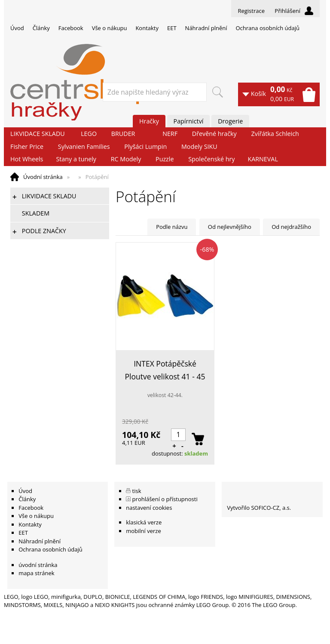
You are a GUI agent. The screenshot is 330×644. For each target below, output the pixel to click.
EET (172, 28)
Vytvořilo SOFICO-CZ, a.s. (259, 508)
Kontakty (147, 28)
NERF (170, 134)
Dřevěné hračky (214, 134)
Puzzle (165, 159)
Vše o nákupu (110, 28)
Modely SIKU (199, 146)
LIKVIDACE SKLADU (38, 134)
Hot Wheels (27, 159)
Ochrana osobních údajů (267, 28)
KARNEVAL (263, 159)
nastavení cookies (149, 508)
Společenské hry (211, 159)
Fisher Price (27, 146)
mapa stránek (36, 573)
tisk (137, 491)
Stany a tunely (76, 159)
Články (41, 28)
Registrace (251, 11)
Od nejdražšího (291, 227)
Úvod (17, 28)
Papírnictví (189, 121)
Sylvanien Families (84, 146)
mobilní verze (144, 531)
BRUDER (123, 134)
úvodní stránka (38, 565)
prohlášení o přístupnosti (165, 499)
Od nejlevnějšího (230, 227)
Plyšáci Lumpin (145, 146)
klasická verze (144, 522)
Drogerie (230, 121)
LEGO (89, 134)
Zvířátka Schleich (275, 134)
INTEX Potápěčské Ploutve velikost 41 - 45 (165, 370)
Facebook (71, 28)
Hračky (149, 121)
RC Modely (126, 159)
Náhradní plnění (206, 28)
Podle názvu (172, 227)
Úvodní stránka (43, 177)
